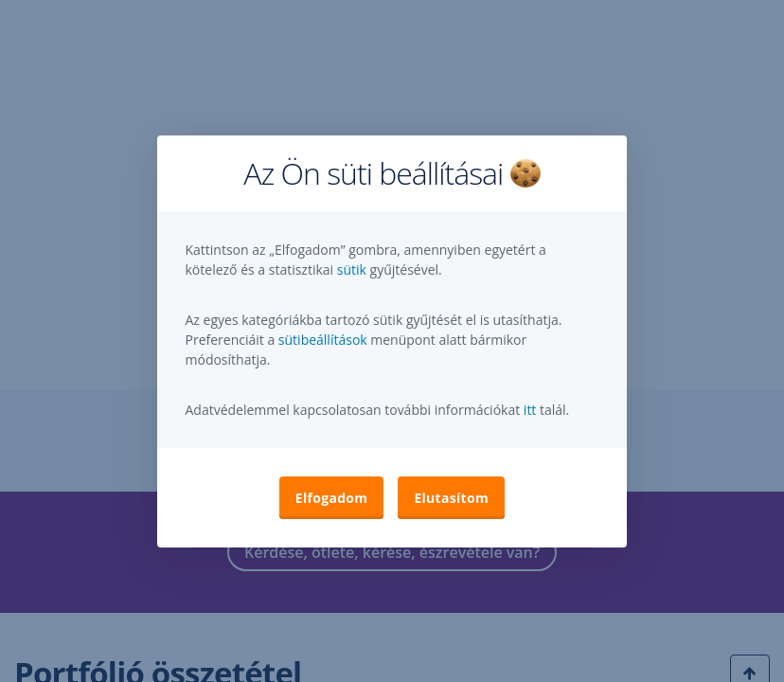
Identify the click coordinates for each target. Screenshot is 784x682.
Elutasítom (451, 498)
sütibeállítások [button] (323, 340)
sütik (354, 269)
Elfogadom (332, 498)
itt (530, 410)
